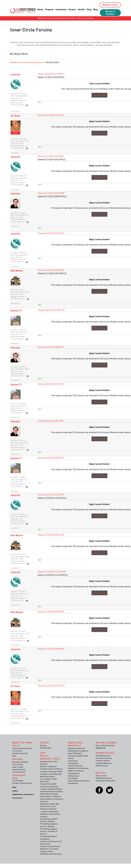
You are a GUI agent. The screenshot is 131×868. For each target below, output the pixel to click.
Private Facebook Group (22, 783)
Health (81, 9)
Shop (89, 9)
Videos (15, 791)
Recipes (72, 9)
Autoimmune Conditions (78, 751)
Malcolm (15, 194)
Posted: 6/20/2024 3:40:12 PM (51, 421)
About (40, 9)
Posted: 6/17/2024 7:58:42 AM (51, 115)
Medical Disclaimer (104, 778)
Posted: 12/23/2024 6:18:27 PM (51, 535)
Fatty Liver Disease (76, 771)
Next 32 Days (18, 767)
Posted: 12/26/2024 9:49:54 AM (51, 649)
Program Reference (104, 763)
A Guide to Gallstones (49, 786)
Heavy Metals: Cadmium (50, 796)
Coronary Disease (75, 766)
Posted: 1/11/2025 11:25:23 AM (51, 686)
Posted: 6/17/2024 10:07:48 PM (51, 193)
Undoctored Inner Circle (22, 748)
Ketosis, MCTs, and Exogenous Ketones (48, 808)
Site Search (17, 798)
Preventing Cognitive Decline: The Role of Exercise (49, 831)
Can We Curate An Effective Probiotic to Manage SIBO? (51, 770)
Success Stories (19, 772)
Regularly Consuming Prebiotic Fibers (49, 850)
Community (61, 9)
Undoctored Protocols (75, 744)
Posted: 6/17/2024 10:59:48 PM (51, 270)
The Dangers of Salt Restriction (49, 780)
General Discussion (35, 62)
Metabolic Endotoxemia (50, 814)
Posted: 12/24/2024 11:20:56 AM (52, 572)
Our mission (17, 751)
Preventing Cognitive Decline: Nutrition (49, 825)
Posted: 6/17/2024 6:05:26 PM (51, 156)
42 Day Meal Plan (103, 756)
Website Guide (102, 766)
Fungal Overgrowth (48, 784)
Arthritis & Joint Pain (76, 748)
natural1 (16, 74)
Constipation (73, 763)
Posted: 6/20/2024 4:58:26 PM (51, 458)
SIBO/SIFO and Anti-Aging (51, 854)
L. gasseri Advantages (49, 811)
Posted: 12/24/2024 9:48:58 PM (51, 612)
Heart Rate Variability (49, 794)
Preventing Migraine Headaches (49, 838)
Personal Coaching (104, 758)
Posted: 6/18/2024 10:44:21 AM (51, 310)
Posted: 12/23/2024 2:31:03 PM (51, 495)
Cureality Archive (103, 761)
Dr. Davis (16, 116)
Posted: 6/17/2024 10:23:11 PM (51, 233)
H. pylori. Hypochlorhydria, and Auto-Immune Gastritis (51, 790)
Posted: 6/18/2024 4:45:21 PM (51, 384)
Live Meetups (18, 781)
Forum (15, 778)
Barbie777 (16, 311)
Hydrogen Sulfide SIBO (50, 804)
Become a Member (110, 13)
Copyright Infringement (105, 781)
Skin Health (73, 778)
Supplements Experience (23, 794)
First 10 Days (18, 764)
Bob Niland (17, 271)
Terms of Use (101, 776)
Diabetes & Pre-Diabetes (78, 768)
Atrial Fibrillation (75, 753)
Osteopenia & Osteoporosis (74, 775)
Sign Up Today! (100, 95)
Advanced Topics (50, 759)
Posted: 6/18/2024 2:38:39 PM (51, 347)
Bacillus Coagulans (48, 766)
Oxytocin (44, 816)
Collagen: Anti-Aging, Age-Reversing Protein (51, 775)
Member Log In (110, 5)
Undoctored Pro (19, 769)
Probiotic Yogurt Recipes (50, 846)
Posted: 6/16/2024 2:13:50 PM (51, 74)
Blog (96, 9)
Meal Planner (46, 748)
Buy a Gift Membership (105, 745)
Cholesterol (73, 761)
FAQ (14, 756)
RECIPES (45, 743)
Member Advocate (20, 753)
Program (49, 9)
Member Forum (17, 62)
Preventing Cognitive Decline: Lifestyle (49, 820)
